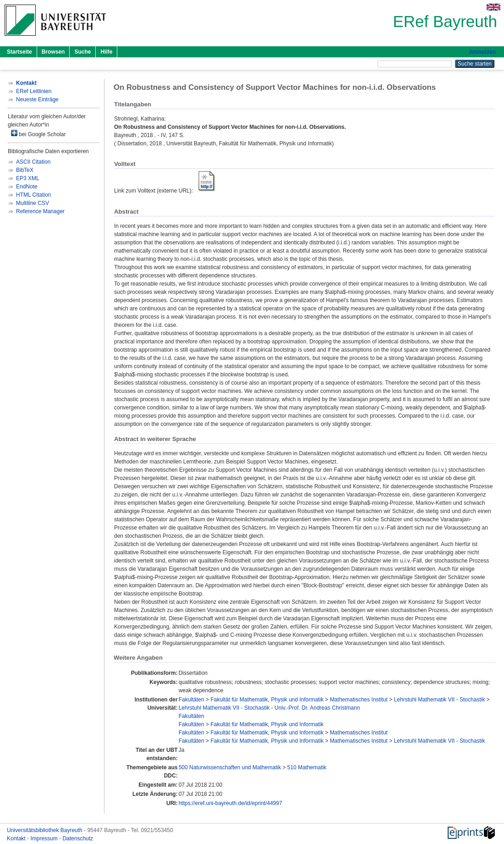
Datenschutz (78, 838)
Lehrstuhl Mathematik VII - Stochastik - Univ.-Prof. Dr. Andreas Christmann (269, 708)
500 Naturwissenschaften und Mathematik (230, 767)
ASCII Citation (33, 162)
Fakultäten (192, 700)
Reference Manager (40, 211)
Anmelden (482, 52)
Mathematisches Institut (359, 700)
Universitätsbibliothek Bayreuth (45, 830)
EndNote (27, 187)
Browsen (53, 52)
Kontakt (17, 838)
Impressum (45, 838)
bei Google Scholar (38, 134)
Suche (82, 52)
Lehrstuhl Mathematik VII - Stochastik (440, 700)
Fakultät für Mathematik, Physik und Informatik (267, 700)
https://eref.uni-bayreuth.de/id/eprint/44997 (230, 803)
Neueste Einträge (37, 99)
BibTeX (25, 170)
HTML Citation (33, 195)
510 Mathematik (307, 767)
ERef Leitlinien (34, 91)
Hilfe (106, 52)
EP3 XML (28, 178)
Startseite (19, 52)
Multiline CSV (33, 203)
